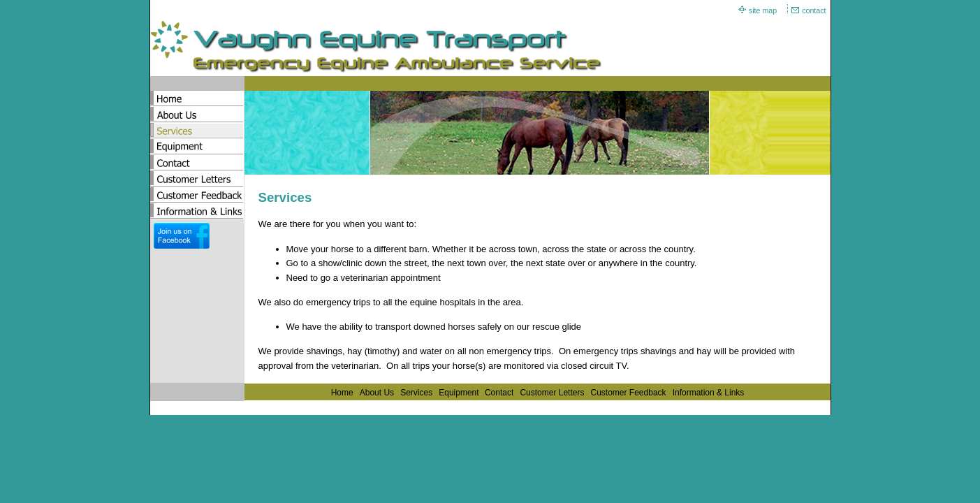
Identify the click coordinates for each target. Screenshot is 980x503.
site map (763, 10)
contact (814, 10)
